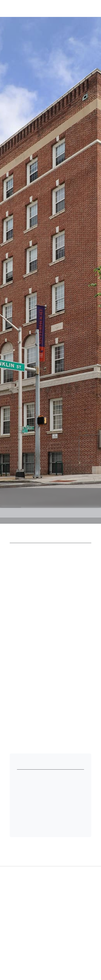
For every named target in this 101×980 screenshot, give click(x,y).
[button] (86, 8)
